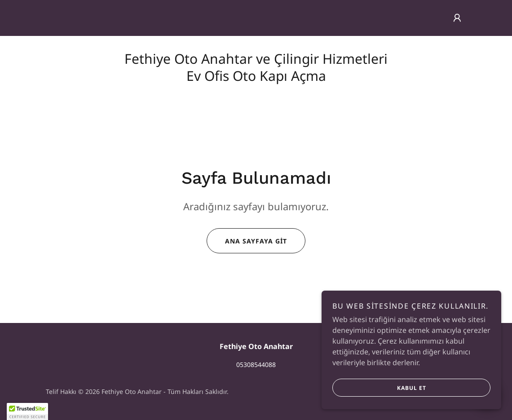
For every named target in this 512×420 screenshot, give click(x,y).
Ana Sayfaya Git (247, 241)
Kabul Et (379, 388)
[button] (457, 18)
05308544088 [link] (256, 365)
